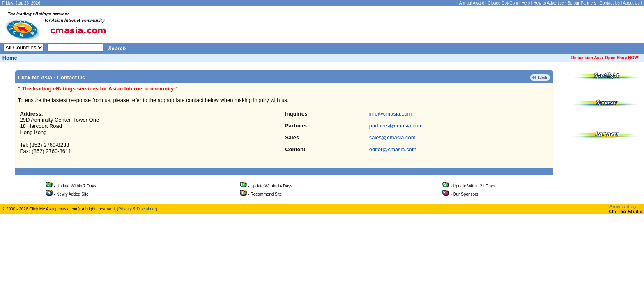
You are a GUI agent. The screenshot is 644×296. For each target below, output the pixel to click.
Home (10, 58)
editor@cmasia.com (393, 149)
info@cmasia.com (391, 114)
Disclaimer (146, 209)
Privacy (125, 209)
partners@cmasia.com (396, 126)
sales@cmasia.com (392, 138)
